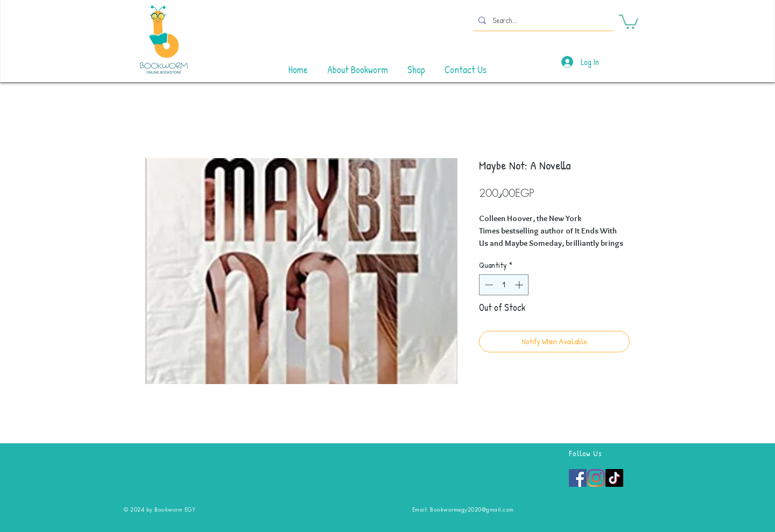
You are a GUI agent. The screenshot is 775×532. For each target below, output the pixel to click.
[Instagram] (596, 478)
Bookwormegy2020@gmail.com (472, 509)
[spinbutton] (504, 285)
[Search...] (542, 20)
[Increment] (520, 285)
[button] (629, 21)
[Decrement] (488, 285)
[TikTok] (614, 478)
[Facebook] (578, 478)
